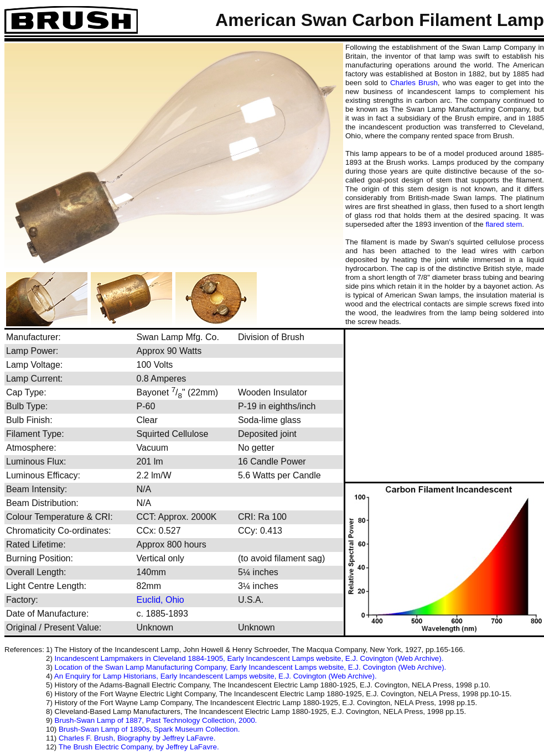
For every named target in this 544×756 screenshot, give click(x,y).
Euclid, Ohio (160, 600)
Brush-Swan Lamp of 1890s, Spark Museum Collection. (149, 729)
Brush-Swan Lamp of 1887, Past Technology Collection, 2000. (156, 720)
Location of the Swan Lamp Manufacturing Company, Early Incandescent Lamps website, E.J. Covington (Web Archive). (251, 667)
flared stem (504, 224)
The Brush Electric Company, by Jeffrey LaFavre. (139, 747)
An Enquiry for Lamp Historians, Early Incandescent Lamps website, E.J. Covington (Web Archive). (216, 676)
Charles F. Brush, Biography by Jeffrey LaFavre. (137, 738)
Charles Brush (414, 83)
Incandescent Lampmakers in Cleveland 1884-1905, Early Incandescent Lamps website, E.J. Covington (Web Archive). (249, 658)
